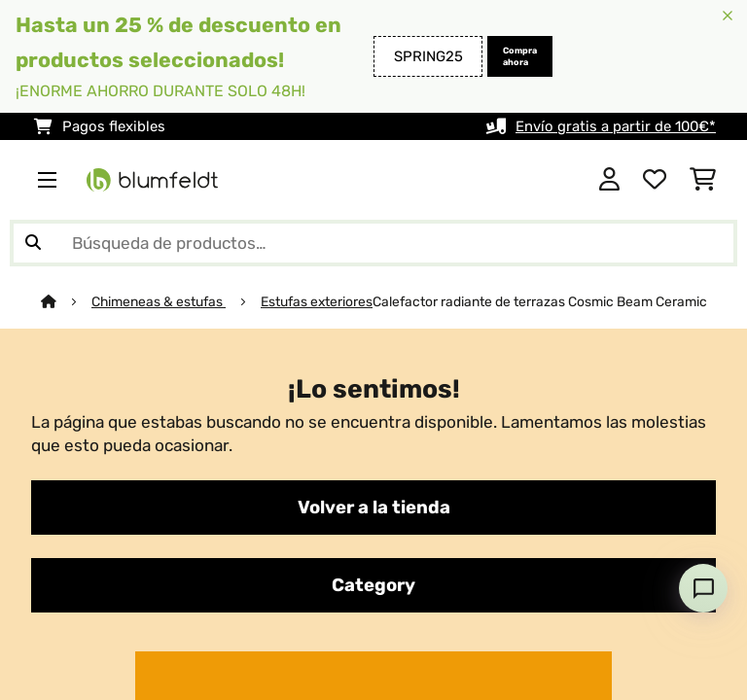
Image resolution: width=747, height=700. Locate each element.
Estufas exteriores (317, 301)
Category (373, 585)
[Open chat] (703, 588)
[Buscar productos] (373, 243)
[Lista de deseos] (655, 180)
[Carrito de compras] (703, 180)
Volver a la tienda (374, 507)
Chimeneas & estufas (159, 301)
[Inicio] (66, 301)
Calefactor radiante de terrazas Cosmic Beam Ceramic (540, 301)
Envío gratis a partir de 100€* (616, 126)
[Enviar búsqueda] (33, 243)
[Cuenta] (609, 180)
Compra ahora (520, 56)
